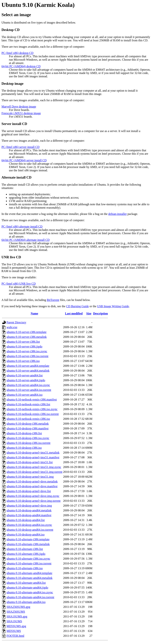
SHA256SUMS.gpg (18, 607)
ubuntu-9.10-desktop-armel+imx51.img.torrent (34, 472)
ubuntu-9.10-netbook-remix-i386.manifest (32, 400)
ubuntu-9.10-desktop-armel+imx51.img (30, 477)
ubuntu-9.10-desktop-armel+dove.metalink (32, 481)
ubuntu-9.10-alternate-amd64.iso (26, 602)
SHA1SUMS (14, 621)
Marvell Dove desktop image (19, 107)
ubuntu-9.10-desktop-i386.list (24, 433)
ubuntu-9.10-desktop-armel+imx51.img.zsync (34, 467)
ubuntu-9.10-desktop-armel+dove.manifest (32, 486)
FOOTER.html (15, 636)
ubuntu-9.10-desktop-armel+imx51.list (30, 462)
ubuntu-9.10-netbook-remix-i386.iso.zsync (32, 409)
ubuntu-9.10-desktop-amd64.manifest (29, 515)
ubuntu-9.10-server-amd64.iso (24, 395)
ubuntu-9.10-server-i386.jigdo (24, 346)
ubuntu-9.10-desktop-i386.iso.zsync (28, 438)
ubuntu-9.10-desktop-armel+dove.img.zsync (33, 496)
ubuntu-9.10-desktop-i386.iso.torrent (28, 443)
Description (100, 313)
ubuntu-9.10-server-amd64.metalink (28, 371)
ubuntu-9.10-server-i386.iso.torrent (27, 356)
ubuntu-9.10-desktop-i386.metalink (28, 424)
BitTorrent (53, 300)
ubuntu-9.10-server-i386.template (27, 332)
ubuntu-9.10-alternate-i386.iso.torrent (29, 563)
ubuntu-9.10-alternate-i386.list (25, 549)
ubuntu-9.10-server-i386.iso (23, 361)
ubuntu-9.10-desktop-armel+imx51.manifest (33, 457)
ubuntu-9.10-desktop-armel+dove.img (29, 506)
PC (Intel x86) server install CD (20, 147)
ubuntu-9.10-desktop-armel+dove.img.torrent (33, 501)
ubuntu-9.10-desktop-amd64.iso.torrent (30, 530)
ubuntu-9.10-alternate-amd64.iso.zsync (30, 592)
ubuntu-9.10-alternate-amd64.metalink (29, 578)
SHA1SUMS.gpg (17, 616)
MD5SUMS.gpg (16, 626)
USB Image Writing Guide (113, 306)
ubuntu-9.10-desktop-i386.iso (24, 448)
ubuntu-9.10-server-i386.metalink (27, 337)
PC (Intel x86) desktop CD (17, 53)
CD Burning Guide (77, 306)
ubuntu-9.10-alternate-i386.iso (25, 568)
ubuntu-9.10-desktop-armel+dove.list (29, 491)
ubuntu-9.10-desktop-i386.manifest (28, 428)
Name (34, 313)
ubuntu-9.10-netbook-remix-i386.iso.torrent (33, 414)
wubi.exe (12, 327)
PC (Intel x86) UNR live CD (19, 284)
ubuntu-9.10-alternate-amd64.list (26, 583)
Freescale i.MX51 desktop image (21, 113)
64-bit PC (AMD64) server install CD (24, 160)
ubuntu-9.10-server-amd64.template (28, 366)
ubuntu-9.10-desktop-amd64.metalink (29, 510)
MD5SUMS (14, 631)
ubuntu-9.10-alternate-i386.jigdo (26, 554)
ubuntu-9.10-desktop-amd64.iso (25, 535)
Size (89, 313)
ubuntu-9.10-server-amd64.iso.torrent (29, 390)
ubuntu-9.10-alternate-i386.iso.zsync (28, 559)
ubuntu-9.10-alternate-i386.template (28, 539)
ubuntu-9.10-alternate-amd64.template (29, 573)
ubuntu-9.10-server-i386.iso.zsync (27, 351)
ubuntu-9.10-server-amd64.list (25, 375)
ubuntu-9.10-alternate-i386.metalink (28, 544)
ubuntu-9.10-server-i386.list (23, 342)
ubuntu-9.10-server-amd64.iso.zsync (28, 385)
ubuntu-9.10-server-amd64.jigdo (26, 380)
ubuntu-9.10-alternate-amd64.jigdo (27, 588)
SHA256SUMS (16, 612)
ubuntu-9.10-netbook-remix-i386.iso (28, 419)
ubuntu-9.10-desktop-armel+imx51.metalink (33, 453)
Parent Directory (16, 322)
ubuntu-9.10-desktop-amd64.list (26, 520)
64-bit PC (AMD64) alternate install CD (25, 240)
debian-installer (118, 214)
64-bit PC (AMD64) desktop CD (21, 66)
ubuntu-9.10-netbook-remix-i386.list (28, 404)
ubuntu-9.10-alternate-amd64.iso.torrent (30, 597)
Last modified (74, 313)
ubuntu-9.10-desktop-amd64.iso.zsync (29, 525)
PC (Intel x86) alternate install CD (22, 227)
